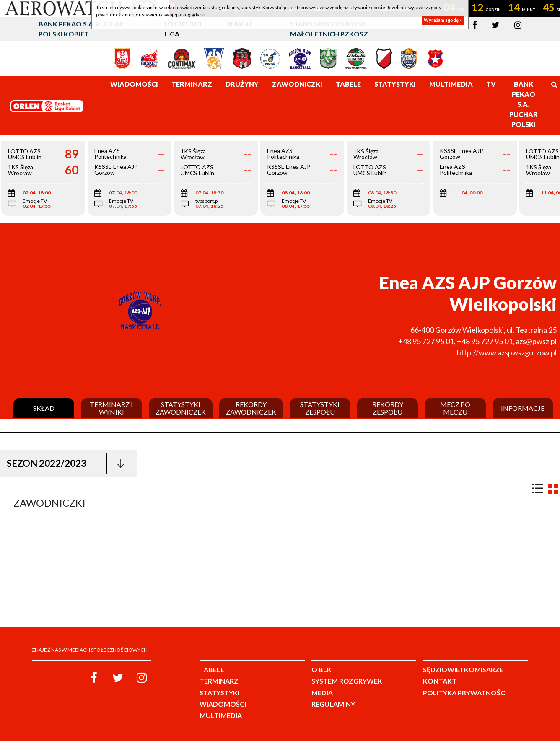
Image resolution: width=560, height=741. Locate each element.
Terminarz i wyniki (111, 408)
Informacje (523, 408)
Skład (44, 408)
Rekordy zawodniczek (251, 408)
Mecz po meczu (455, 408)
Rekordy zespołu (388, 408)
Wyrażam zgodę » (443, 20)
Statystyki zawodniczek (181, 408)
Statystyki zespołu (320, 408)
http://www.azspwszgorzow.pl (507, 352)
